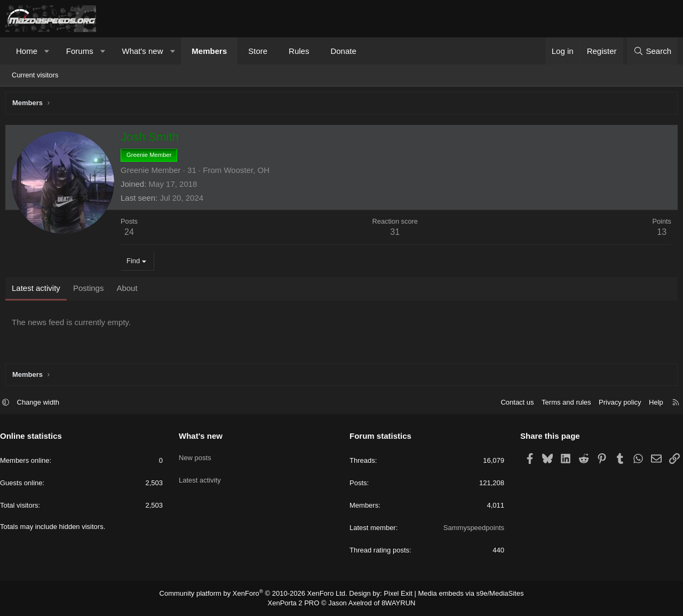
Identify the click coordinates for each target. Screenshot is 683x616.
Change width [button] (44, 404)
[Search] (652, 51)
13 (659, 235)
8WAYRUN (394, 603)
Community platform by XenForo (260, 595)
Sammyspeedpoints (471, 529)
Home (27, 51)
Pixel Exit (394, 595)
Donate (343, 51)
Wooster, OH (249, 173)
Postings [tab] (91, 291)
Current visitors (35, 75)
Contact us (512, 404)
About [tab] (129, 291)
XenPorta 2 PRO (297, 603)
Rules (299, 51)
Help (651, 404)
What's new (142, 51)
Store (258, 51)
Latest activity (202, 475)
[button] (47, 51)
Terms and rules (561, 404)
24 (132, 235)
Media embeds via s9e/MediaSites (461, 595)
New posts (198, 456)
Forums (80, 51)
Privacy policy (614, 404)
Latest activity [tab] (39, 291)
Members (209, 51)
